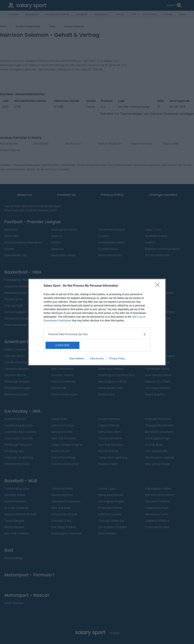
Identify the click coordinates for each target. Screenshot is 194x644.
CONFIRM (62, 345)
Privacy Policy (117, 358)
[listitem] (97, 334)
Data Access (97, 358)
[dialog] (97, 322)
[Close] (159, 286)
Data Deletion (77, 358)
